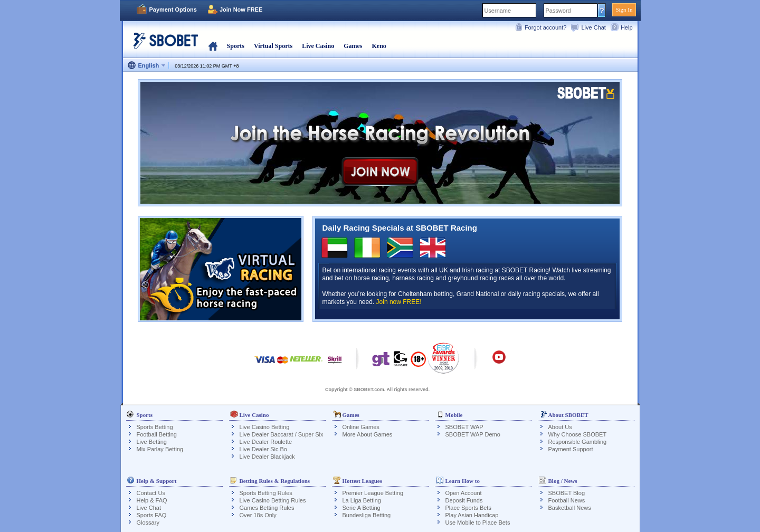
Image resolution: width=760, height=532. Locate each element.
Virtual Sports (273, 46)
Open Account (464, 493)
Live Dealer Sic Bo (264, 449)
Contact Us (151, 493)
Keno (379, 46)
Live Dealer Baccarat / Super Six (282, 434)
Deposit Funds (464, 500)
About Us (560, 427)
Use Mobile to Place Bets (478, 522)
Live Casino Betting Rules (273, 500)
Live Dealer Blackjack (267, 457)
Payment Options (173, 9)
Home (213, 46)
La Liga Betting (362, 500)
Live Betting (152, 442)
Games (353, 46)
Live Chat (593, 27)
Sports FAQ (152, 515)
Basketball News (570, 508)
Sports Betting (155, 427)
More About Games (368, 434)
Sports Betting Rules (266, 493)
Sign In (624, 9)
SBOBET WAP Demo (473, 434)
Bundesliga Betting (367, 515)
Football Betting (157, 434)
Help (627, 27)
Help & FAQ (152, 500)
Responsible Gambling (578, 442)
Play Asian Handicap (472, 515)
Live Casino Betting (265, 427)
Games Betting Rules (267, 508)
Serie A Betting (362, 508)
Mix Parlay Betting (160, 449)
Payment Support (571, 449)
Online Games (361, 427)
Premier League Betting (373, 493)
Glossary (148, 522)
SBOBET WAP (464, 427)
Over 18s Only (258, 515)
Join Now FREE (241, 9)
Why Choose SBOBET (578, 434)
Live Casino (318, 46)
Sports (236, 46)
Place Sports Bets (468, 508)
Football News (567, 500)
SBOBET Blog (567, 493)
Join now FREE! (399, 302)
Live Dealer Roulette (266, 442)
